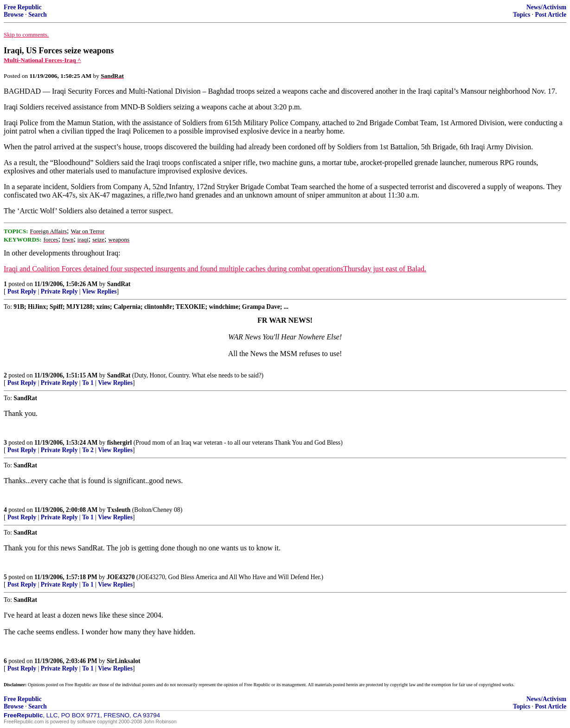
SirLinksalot (124, 661)
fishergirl (120, 443)
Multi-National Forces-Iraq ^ (42, 60)
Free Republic (23, 7)
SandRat (119, 284)
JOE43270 (121, 577)
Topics (522, 15)
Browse (14, 15)
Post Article (551, 15)
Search (38, 15)
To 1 (88, 383)
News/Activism (546, 7)
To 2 (88, 450)
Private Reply (59, 291)
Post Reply (22, 291)
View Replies (99, 291)
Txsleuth (119, 510)
